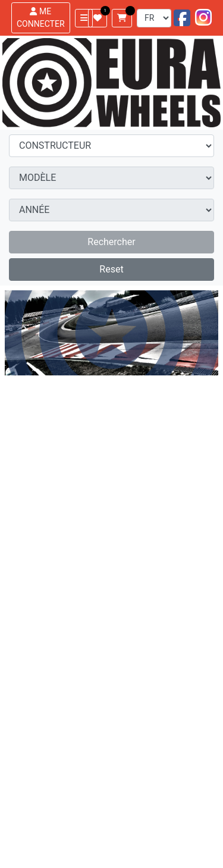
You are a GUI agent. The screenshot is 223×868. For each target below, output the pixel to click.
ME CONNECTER (41, 18)
